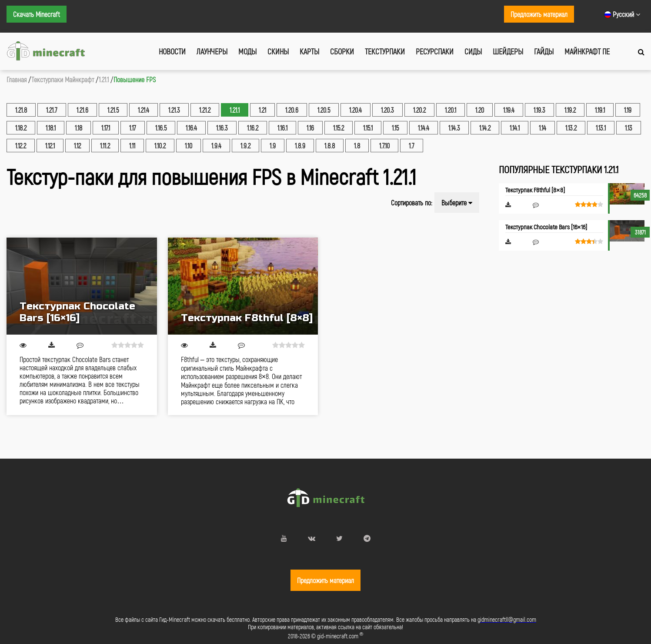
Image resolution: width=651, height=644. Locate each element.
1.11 (132, 146)
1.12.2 (21, 146)
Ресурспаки (435, 51)
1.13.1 (601, 128)
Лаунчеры (212, 51)
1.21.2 (205, 110)
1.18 (78, 128)
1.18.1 (51, 128)
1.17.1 (106, 128)
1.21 (262, 110)
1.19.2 (570, 110)
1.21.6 (82, 110)
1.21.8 (21, 110)
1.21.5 (113, 110)
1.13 (629, 128)
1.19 (628, 110)
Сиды (473, 51)
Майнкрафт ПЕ (587, 51)
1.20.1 (451, 110)
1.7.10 (384, 146)
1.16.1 (282, 128)
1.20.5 (324, 110)
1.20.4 (356, 110)
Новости (172, 51)
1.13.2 (571, 128)
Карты (309, 51)
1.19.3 (539, 110)
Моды (247, 51)
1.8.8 (330, 146)
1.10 (189, 146)
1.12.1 (50, 146)
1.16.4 (191, 128)
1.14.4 (424, 128)
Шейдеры (508, 51)
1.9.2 (245, 146)
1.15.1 (368, 128)
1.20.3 (387, 110)
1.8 (357, 146)
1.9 (273, 146)
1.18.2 (21, 128)
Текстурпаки (385, 51)
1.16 (310, 128)
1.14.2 (485, 128)
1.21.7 (52, 110)
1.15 (395, 128)
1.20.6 (292, 110)
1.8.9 (300, 146)
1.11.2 (105, 146)
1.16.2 (253, 128)
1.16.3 (222, 128)
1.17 (133, 128)
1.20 (480, 110)
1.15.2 (339, 128)
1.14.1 (515, 128)
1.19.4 (509, 110)
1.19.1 (600, 110)
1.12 (77, 146)
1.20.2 (419, 110)
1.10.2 (160, 146)
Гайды (544, 51)
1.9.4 (216, 146)
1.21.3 (174, 110)
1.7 (412, 146)
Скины (278, 51)
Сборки (342, 51)
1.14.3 (454, 128)
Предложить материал (539, 14)
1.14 (542, 128)
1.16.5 (161, 128)
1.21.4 (144, 110)
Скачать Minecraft (37, 14)
